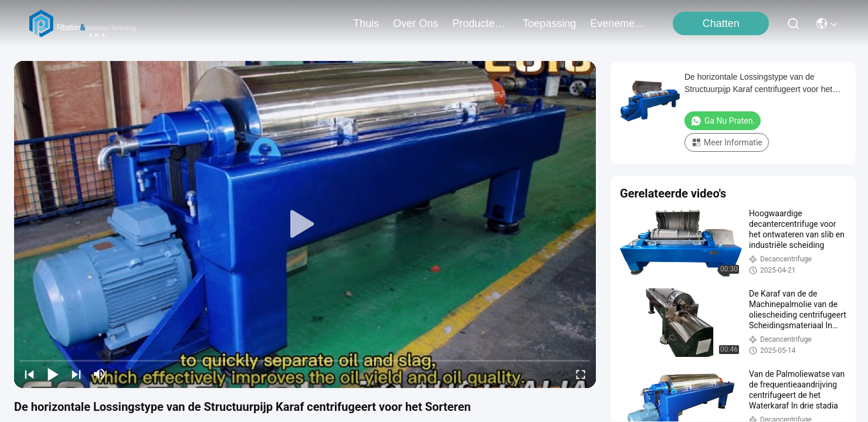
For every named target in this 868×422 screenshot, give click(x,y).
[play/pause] (53, 374)
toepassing (549, 23)
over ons (416, 23)
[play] (305, 224)
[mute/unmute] (100, 374)
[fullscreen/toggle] (581, 374)
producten (480, 23)
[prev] (29, 374)
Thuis (366, 23)
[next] (76, 374)
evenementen (618, 23)
